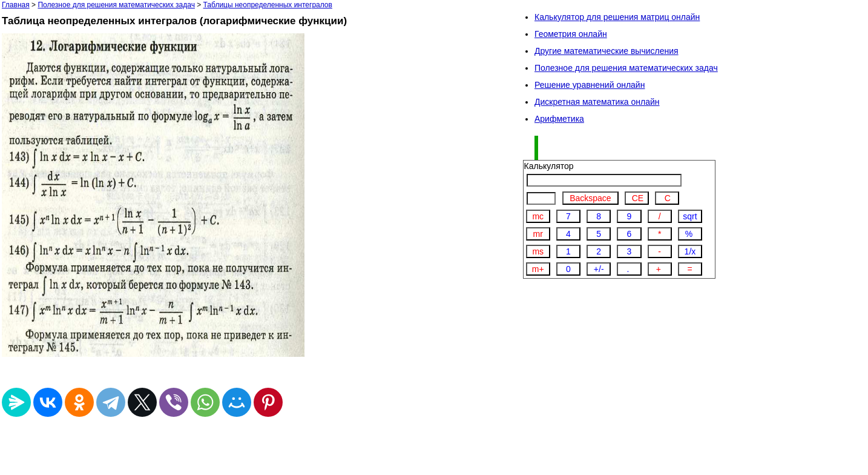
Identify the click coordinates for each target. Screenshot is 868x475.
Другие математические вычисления (607, 51)
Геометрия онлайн (571, 34)
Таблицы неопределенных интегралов (268, 5)
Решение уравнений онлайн (590, 85)
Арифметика (559, 119)
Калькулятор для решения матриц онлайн (617, 17)
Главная (16, 5)
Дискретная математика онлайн (597, 102)
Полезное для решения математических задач (116, 5)
